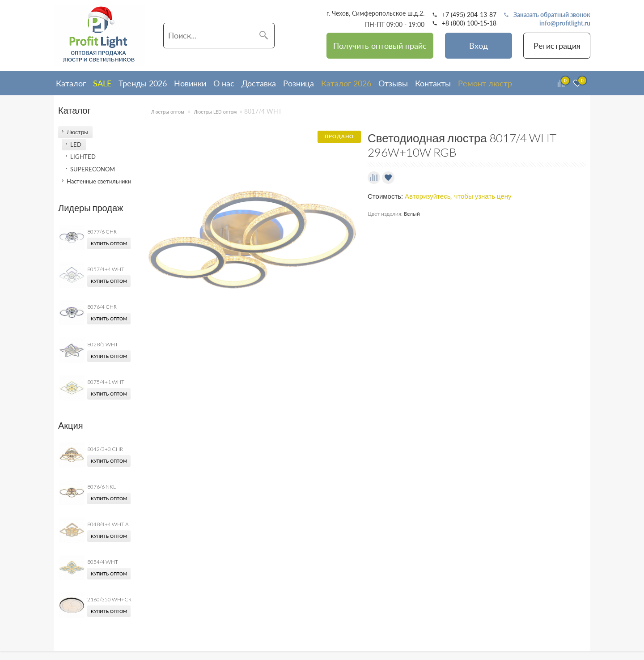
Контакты (433, 83)
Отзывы (393, 83)
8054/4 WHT (103, 562)
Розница (299, 83)
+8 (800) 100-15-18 (469, 23)
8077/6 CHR (102, 232)
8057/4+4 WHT (106, 269)
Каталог (71, 83)
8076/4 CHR (102, 307)
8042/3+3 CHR (105, 449)
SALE (102, 83)
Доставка (259, 83)
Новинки (190, 83)
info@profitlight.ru (565, 23)
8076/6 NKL (102, 487)
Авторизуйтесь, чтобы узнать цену (458, 196)
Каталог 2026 (346, 83)
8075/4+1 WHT (106, 382)
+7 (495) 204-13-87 (469, 15)
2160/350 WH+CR (109, 599)
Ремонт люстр (485, 83)
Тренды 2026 (143, 83)
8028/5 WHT (103, 344)
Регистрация (557, 46)
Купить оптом (109, 243)
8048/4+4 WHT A (108, 524)
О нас (224, 83)
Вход (479, 46)
